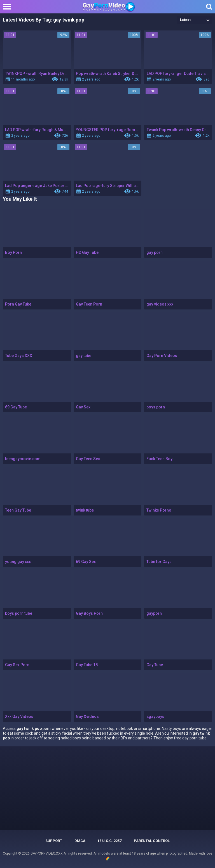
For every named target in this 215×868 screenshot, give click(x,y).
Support (54, 841)
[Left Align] (8, 7)
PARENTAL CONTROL (152, 841)
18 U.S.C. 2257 (109, 841)
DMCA (80, 841)
